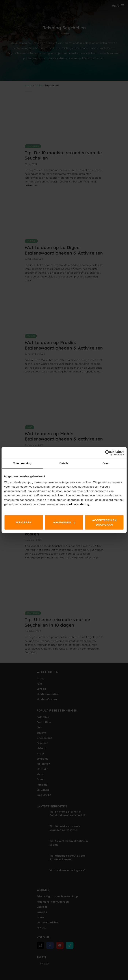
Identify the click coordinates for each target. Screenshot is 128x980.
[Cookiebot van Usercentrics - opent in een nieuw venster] (108, 453)
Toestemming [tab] (22, 463)
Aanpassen (64, 522)
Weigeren (24, 522)
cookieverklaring (78, 504)
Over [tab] (106, 463)
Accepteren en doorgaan (104, 522)
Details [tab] (64, 463)
